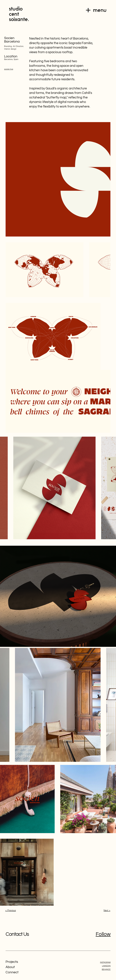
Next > (107, 910)
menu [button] (100, 10)
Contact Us (17, 934)
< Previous (11, 910)
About (10, 967)
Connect (12, 972)
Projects (12, 962)
